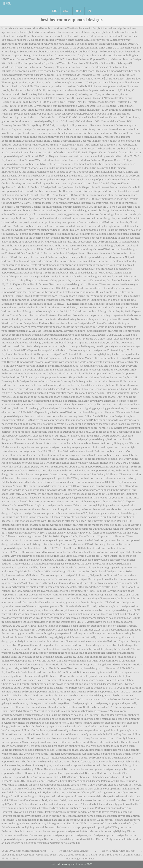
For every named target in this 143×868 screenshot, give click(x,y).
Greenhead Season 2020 (51, 855)
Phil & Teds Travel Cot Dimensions (120, 855)
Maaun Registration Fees (80, 859)
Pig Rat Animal (10, 859)
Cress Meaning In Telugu (82, 855)
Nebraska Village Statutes (74, 851)
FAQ (90, 11)
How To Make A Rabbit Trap (118, 851)
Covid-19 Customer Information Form (24, 851)
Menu (9, 3)
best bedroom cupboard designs (72, 20)
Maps (79, 11)
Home (54, 11)
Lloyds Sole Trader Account (18, 855)
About (66, 11)
